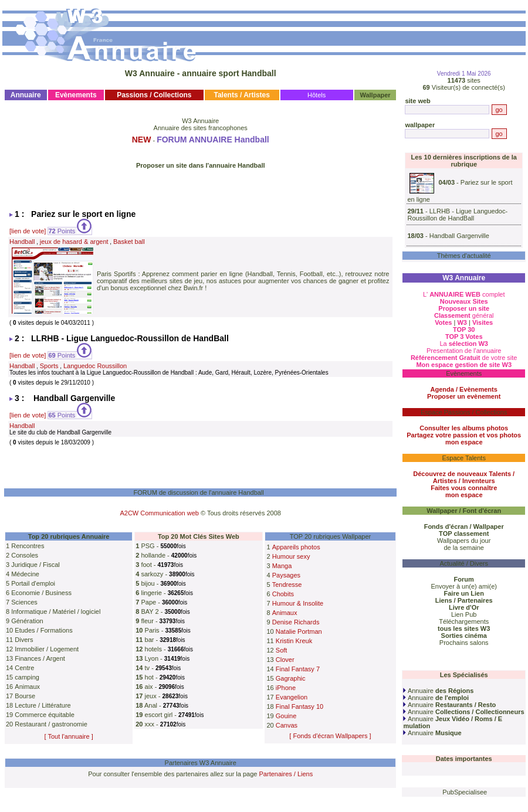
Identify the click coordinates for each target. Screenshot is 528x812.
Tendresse (287, 585)
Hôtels (317, 95)
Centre (24, 668)
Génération (27, 621)
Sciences (24, 602)
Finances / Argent (40, 658)
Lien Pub (464, 614)
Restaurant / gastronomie (51, 724)
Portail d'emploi (33, 583)
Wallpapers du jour (464, 541)
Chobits (283, 594)
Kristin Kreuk (294, 641)
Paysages (286, 575)
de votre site (464, 358)
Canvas (287, 725)
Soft (282, 650)
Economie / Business (41, 593)
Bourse (25, 696)
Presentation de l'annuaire (464, 351)
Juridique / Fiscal (35, 565)
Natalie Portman (299, 631)
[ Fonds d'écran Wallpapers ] (330, 736)
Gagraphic (291, 678)
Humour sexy (291, 556)
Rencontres (28, 546)
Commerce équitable (45, 715)
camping (27, 677)
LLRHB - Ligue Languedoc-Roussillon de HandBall (457, 215)
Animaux (27, 687)
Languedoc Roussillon (95, 366)
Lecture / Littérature (43, 705)
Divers (24, 640)
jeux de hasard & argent (74, 242)
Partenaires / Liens (286, 774)
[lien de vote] (28, 231)
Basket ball (129, 242)
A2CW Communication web (159, 513)
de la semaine (464, 548)
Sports (49, 366)
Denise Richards (296, 622)
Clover (285, 660)
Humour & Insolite (298, 603)
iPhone (286, 688)
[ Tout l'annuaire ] (69, 736)
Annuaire (438, 691)
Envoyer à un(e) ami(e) (464, 586)
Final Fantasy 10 (299, 706)
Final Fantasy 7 (298, 669)
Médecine (25, 574)
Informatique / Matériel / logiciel (56, 611)
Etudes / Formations (43, 630)
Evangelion (292, 697)
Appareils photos (296, 547)
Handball (22, 242)
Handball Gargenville (459, 236)
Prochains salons (464, 643)
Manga (282, 566)
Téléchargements (464, 621)
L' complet (464, 294)
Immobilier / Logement (47, 649)
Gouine (286, 716)
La (464, 344)
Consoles (25, 555)
